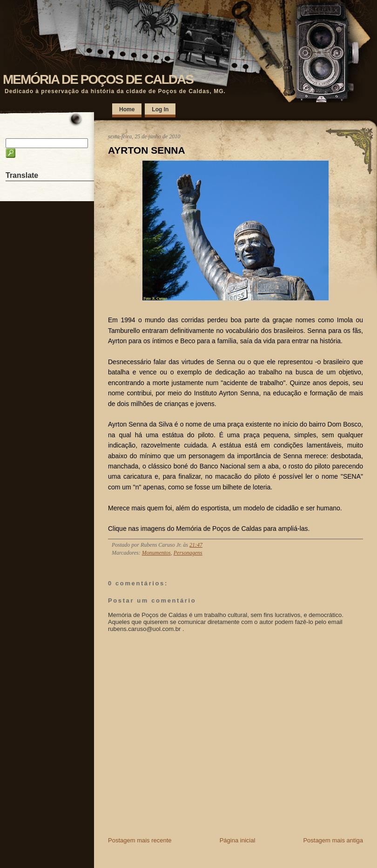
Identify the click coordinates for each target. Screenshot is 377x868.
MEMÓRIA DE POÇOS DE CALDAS (98, 79)
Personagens (188, 553)
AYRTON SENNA (147, 150)
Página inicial (238, 840)
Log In (160, 109)
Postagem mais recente (140, 840)
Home (127, 109)
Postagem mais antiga (333, 840)
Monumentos (156, 553)
